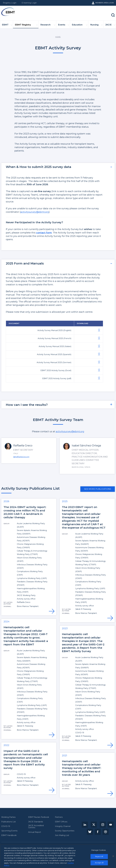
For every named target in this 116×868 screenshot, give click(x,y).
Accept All (99, 863)
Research (48, 26)
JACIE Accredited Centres (36, 827)
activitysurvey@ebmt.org (35, 212)
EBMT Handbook (9, 835)
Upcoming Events (9, 831)
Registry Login (10, 3)
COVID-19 (6, 826)
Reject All (99, 857)
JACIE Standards (36, 822)
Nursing (97, 26)
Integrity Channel (63, 826)
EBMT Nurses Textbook (39, 817)
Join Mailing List (62, 835)
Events (64, 26)
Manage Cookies (99, 851)
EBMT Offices (61, 822)
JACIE (110, 26)
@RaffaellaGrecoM (21, 457)
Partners (59, 817)
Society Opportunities (65, 831)
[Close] (113, 857)
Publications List (9, 822)
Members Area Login (105, 3)
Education (80, 26)
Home (58, 37)
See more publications (98, 489)
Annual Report (35, 832)
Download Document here (99, 378)
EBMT (7, 26)
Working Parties (8, 817)
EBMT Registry (26, 26)
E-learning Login (29, 3)
